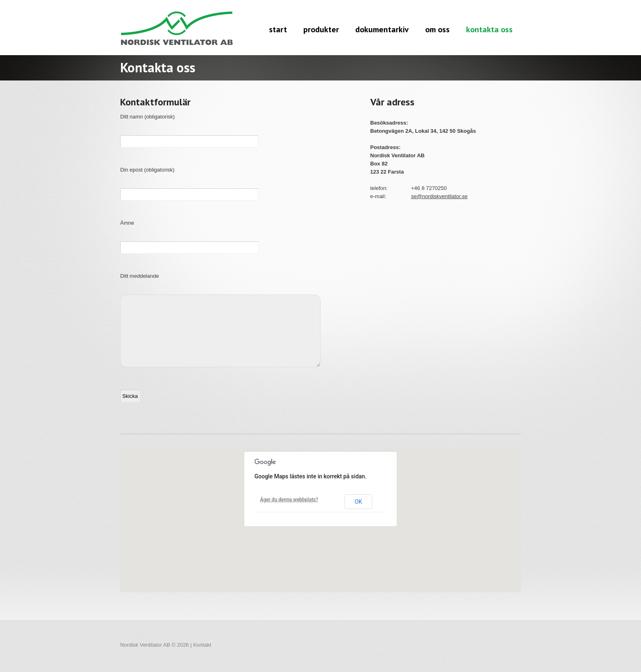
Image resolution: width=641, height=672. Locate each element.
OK (358, 502)
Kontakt (202, 645)
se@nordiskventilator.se (439, 196)
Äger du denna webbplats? (289, 500)
